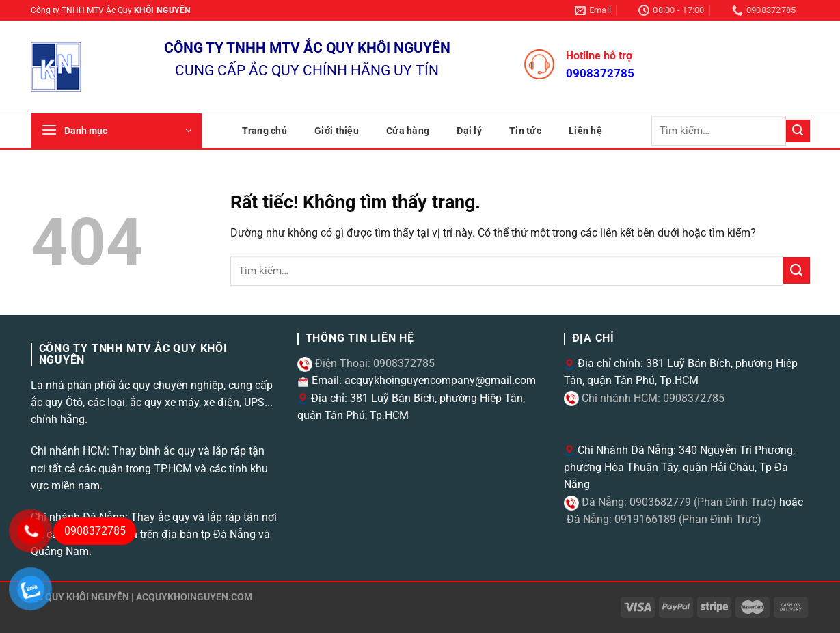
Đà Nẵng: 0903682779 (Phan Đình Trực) (678, 502)
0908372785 (600, 73)
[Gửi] (798, 131)
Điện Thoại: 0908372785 (374, 363)
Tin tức (525, 131)
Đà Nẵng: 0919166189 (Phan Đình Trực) (663, 519)
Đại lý (469, 131)
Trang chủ (265, 131)
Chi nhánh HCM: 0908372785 (652, 398)
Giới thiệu (337, 131)
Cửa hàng (408, 131)
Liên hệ (585, 131)
